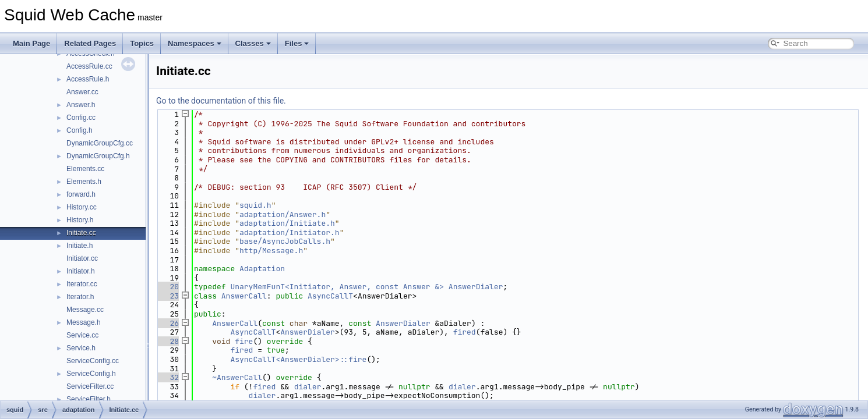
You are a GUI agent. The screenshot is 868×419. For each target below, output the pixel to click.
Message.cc (85, 310)
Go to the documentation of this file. (221, 101)
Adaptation (262, 269)
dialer (308, 387)
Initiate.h (80, 246)
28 (167, 341)
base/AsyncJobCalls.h (285, 241)
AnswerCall (244, 296)
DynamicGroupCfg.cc (100, 143)
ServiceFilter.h (89, 399)
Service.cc (82, 335)
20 (167, 287)
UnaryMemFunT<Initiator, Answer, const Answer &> (337, 287)
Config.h (80, 130)
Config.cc (81, 118)
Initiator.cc (82, 258)
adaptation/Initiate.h (287, 223)
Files (297, 43)
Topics (142, 43)
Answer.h (81, 105)
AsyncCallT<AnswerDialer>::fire (298, 359)
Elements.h (84, 182)
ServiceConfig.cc (93, 361)
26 (167, 323)
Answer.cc (82, 92)
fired (465, 332)
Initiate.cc (81, 233)
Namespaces (195, 43)
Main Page (31, 43)
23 (167, 296)
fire (244, 341)
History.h (80, 220)
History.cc (82, 207)
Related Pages (90, 43)
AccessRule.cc (89, 66)
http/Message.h (271, 251)
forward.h (81, 194)
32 (167, 377)
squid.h (255, 205)
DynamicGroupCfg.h (98, 156)
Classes (253, 43)
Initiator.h (81, 271)
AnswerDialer (476, 287)
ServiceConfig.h (91, 374)
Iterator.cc (82, 284)
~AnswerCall (237, 377)
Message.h (84, 322)
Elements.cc (85, 169)
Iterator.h (80, 297)
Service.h (81, 348)
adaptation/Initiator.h (290, 232)
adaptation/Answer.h (283, 214)
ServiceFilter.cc (90, 386)
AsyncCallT (330, 296)
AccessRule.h (88, 79)
